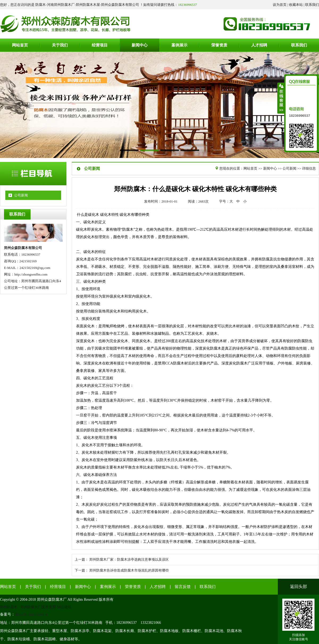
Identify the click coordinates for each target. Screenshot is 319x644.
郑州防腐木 (9, 607)
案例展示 (108, 587)
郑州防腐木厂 (31, 607)
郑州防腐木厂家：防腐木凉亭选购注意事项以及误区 (129, 559)
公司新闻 (21, 195)
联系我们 (312, 5)
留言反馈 (183, 587)
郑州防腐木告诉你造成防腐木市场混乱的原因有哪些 (129, 570)
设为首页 (280, 5)
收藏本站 (296, 5)
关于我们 (33, 587)
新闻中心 (270, 168)
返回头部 (299, 587)
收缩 (281, 98)
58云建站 (64, 607)
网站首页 (250, 168)
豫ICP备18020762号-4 (31, 614)
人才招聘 (158, 587)
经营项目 (58, 587)
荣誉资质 (133, 587)
